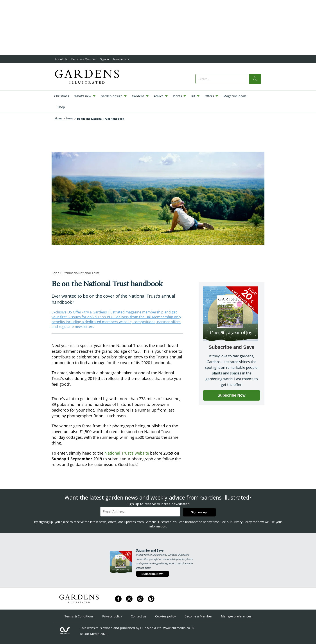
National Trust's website (127, 453)
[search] (255, 79)
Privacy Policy (242, 522)
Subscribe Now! (153, 574)
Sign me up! (199, 512)
